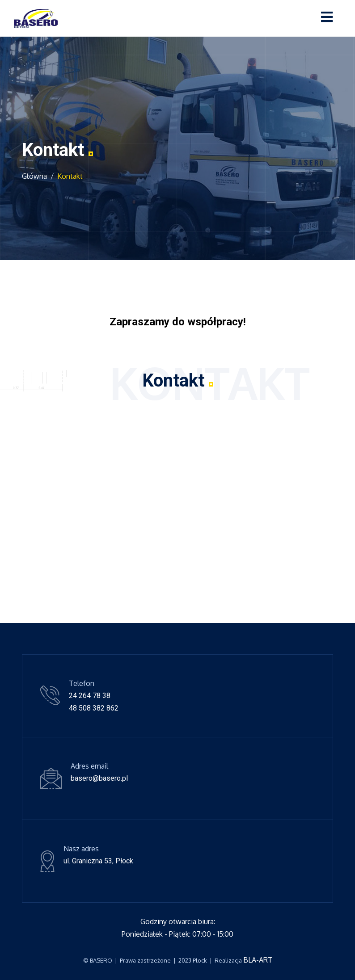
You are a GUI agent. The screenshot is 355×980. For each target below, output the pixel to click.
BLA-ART (258, 960)
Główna (34, 176)
